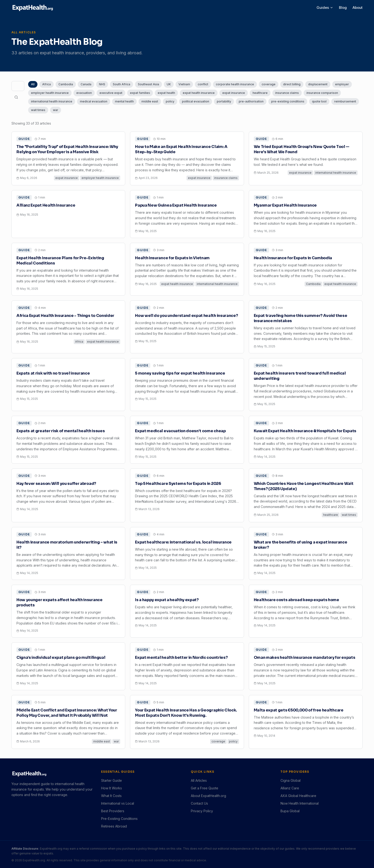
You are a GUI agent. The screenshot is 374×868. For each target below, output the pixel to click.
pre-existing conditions (288, 101)
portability (224, 101)
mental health (124, 101)
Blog (343, 8)
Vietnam (184, 84)
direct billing (292, 84)
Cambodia (66, 84)
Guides (325, 8)
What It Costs (111, 796)
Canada (86, 84)
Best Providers (113, 811)
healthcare (260, 93)
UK (169, 84)
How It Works (112, 788)
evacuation (84, 93)
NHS (102, 84)
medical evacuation (94, 101)
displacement (318, 84)
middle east (150, 101)
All (33, 84)
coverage (269, 84)
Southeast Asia (148, 84)
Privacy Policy (202, 811)
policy (170, 101)
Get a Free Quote (205, 788)
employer (342, 84)
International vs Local (118, 803)
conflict (203, 84)
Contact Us (199, 803)
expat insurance (234, 93)
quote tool (319, 101)
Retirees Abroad (114, 826)
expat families (140, 93)
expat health (166, 93)
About (358, 8)
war (56, 110)
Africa (47, 84)
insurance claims (287, 93)
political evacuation (196, 101)
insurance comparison (322, 93)
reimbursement (345, 101)
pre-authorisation (251, 101)
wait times (38, 110)
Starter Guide (112, 780)
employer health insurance (50, 93)
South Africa (122, 84)
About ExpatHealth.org (208, 796)
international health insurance (52, 101)
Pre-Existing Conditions (119, 819)
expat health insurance (199, 93)
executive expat (111, 93)
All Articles (199, 780)
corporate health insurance (235, 84)
